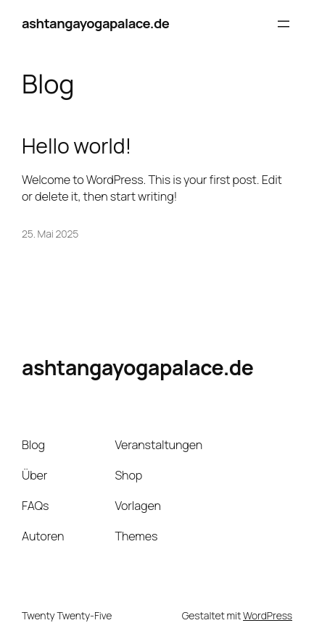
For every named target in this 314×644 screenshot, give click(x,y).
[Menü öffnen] (284, 24)
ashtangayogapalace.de (95, 23)
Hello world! (77, 146)
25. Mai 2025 (50, 234)
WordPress (268, 615)
